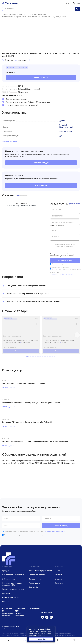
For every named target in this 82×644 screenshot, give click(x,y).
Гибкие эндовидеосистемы (14, 589)
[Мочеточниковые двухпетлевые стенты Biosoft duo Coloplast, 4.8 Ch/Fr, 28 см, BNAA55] (21, 327)
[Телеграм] (42, 617)
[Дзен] (47, 617)
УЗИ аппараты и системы (13, 575)
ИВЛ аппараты (8, 579)
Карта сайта (34, 587)
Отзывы (58, 579)
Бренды (5, 571)
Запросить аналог (41, 77)
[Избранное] (37, 319)
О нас (57, 571)
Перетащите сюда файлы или (65, 246)
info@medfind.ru (34, 608)
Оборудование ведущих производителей (34, 454)
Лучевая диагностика (11, 597)
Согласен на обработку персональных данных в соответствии (35, 531)
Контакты (59, 575)
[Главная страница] (10, 3)
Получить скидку (41, 163)
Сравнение (57, 641)
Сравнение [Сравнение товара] (20, 60)
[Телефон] (74, 3)
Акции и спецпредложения (40, 571)
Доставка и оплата (37, 575)
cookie (31, 631)
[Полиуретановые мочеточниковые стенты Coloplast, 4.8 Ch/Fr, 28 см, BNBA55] (61, 327)
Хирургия (6, 593)
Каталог (25, 641)
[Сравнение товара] (37, 324)
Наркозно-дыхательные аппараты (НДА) (12, 584)
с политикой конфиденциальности (63, 274)
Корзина (74, 641)
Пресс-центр (34, 583)
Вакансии (59, 583)
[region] (65, 229)
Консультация (41, 185)
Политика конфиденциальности (38, 626)
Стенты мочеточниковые (13, 336)
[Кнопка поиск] (77, 9)
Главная (8, 641)
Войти (68, 3)
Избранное (7, 60)
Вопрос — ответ (36, 579)
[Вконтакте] (51, 617)
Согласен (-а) (41, 639)
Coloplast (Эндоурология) (29, 89)
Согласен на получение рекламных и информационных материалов (26, 535)
